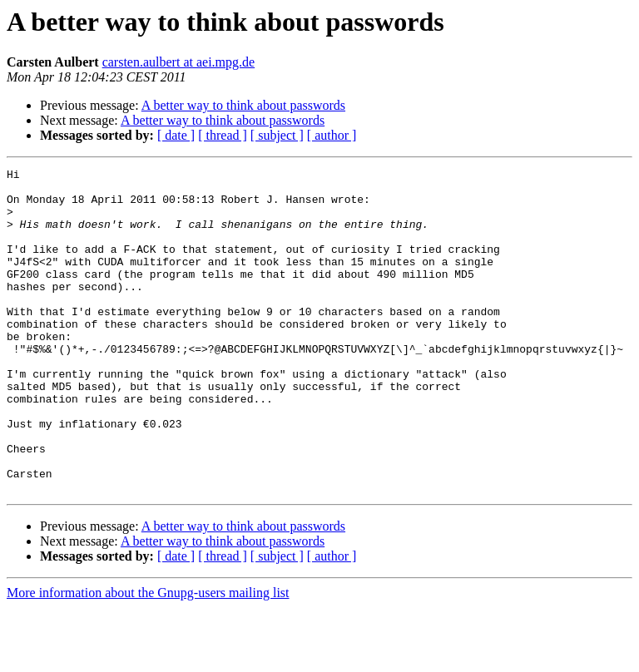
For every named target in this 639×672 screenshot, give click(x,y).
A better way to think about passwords (243, 105)
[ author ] (332, 135)
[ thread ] (223, 135)
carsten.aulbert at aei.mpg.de (178, 62)
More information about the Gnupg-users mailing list (148, 657)
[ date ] (176, 135)
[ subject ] (277, 135)
